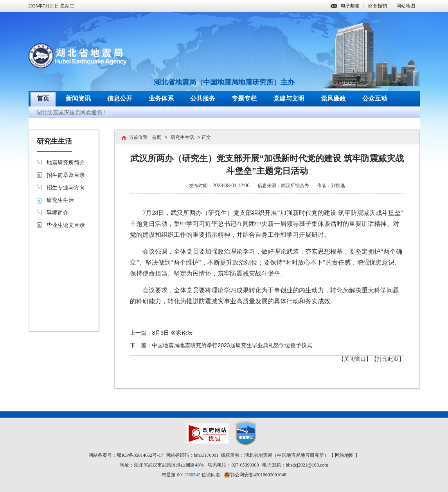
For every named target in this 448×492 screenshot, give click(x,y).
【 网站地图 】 (344, 455)
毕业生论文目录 (66, 225)
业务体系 (161, 98)
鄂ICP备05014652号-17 (140, 455)
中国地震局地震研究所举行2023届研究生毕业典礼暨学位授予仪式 (232, 345)
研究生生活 (60, 200)
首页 (43, 98)
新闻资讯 (78, 98)
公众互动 (375, 98)
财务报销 (378, 6)
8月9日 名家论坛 (172, 333)
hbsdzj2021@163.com (307, 465)
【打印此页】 (388, 359)
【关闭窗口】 (355, 359)
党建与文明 (289, 98)
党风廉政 (333, 98)
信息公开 (120, 98)
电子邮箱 (345, 6)
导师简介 (58, 213)
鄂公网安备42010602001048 (258, 475)
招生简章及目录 (66, 175)
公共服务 (203, 98)
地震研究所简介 (66, 162)
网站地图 (406, 6)
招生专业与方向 (66, 187)
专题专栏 (244, 98)
